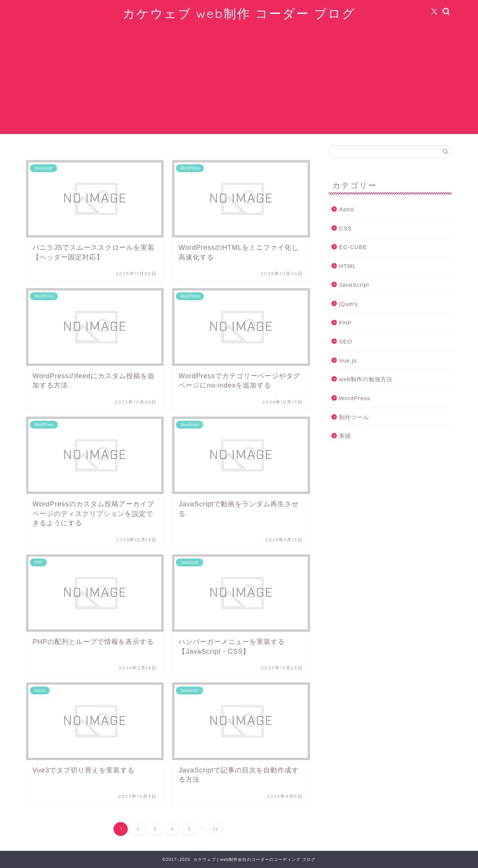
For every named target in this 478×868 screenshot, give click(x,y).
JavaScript (354, 285)
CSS (345, 228)
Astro (347, 209)
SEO (346, 341)
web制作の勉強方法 (366, 379)
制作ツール (354, 417)
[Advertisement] (239, 82)
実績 (345, 436)
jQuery (349, 304)
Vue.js (348, 360)
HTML (347, 266)
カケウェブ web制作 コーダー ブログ (239, 13)
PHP (345, 323)
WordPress (355, 398)
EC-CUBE (353, 247)
